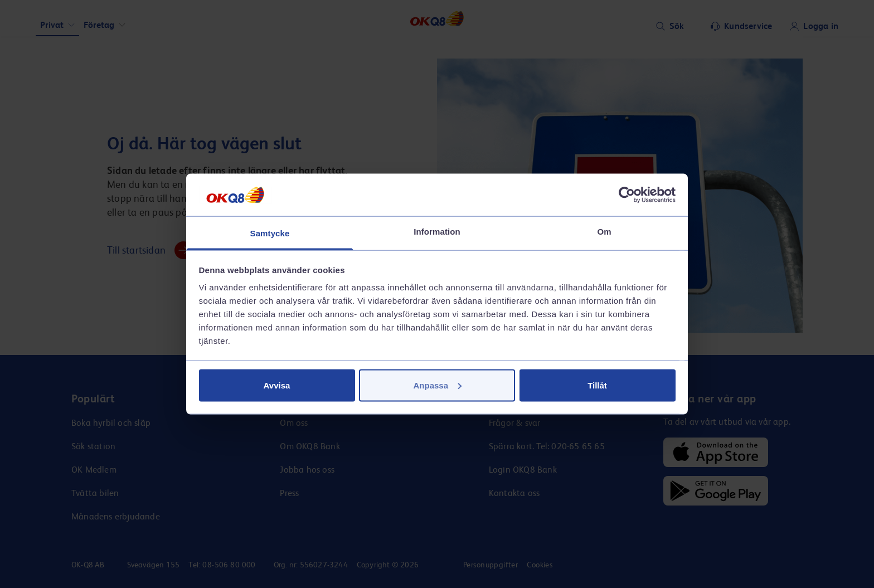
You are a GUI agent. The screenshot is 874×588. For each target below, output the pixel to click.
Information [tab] (437, 232)
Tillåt (597, 385)
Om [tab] (604, 232)
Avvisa (277, 385)
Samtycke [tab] (270, 233)
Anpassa (437, 385)
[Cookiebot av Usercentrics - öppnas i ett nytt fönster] (627, 195)
